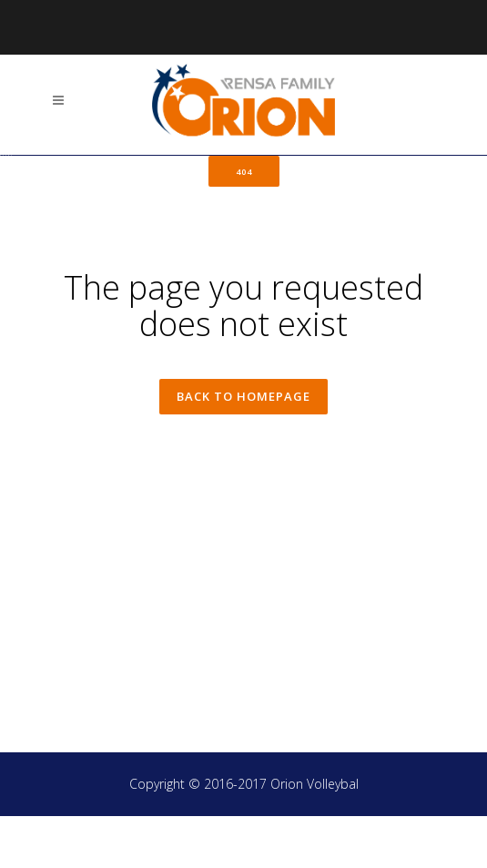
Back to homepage (243, 450)
